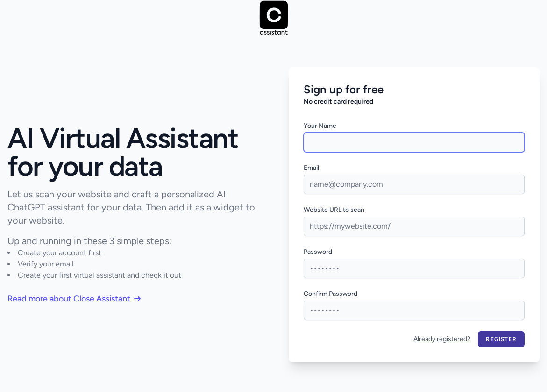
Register (501, 339)
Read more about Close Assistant (74, 299)
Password (318, 252)
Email (311, 168)
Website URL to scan (334, 210)
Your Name (320, 126)
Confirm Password (330, 294)
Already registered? (442, 339)
